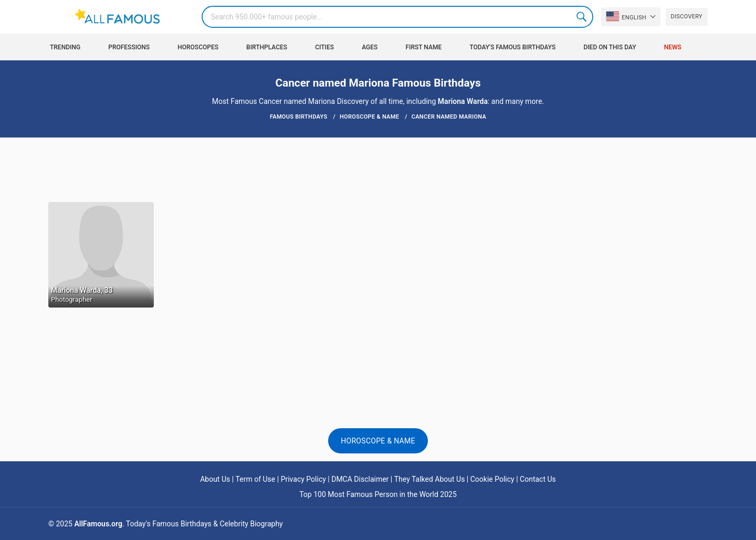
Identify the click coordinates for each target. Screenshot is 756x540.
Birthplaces (267, 47)
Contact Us (538, 479)
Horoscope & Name (378, 441)
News (673, 47)
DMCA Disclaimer (360, 479)
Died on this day (610, 47)
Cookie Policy (492, 479)
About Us (215, 479)
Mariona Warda (463, 101)
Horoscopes (198, 47)
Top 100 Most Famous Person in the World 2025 (378, 494)
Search (582, 17)
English (626, 16)
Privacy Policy (303, 479)
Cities (324, 47)
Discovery (687, 17)
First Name (424, 47)
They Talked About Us (430, 479)
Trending (65, 47)
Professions (129, 47)
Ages (370, 47)
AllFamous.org (98, 524)
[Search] (397, 17)
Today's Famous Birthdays (512, 47)
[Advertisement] (378, 169)
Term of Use (256, 479)
